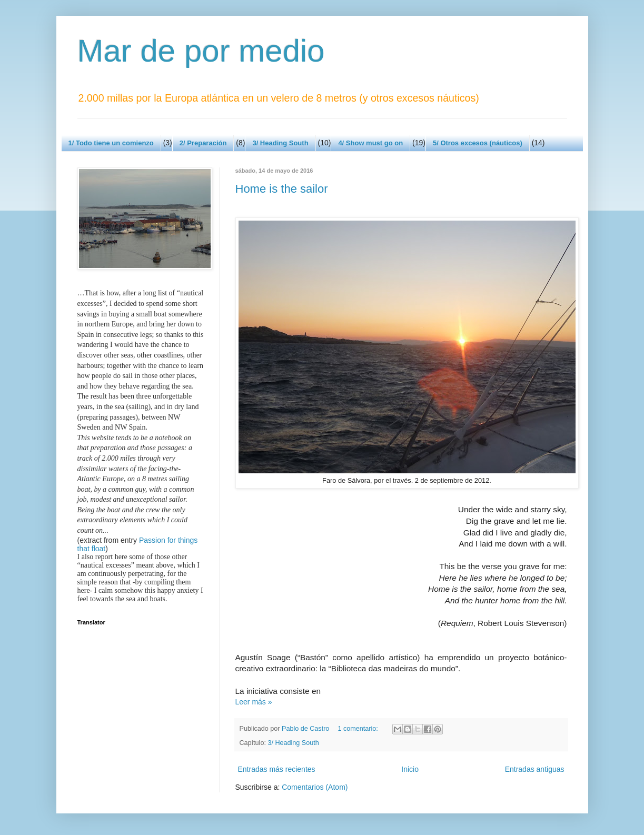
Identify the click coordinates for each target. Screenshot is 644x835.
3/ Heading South (280, 143)
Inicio (410, 769)
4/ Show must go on (370, 143)
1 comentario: (359, 729)
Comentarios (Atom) (315, 787)
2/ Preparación (203, 143)
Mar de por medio (201, 51)
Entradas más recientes (277, 769)
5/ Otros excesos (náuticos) (478, 143)
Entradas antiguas (535, 769)
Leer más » (254, 702)
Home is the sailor (282, 189)
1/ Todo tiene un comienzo (111, 143)
